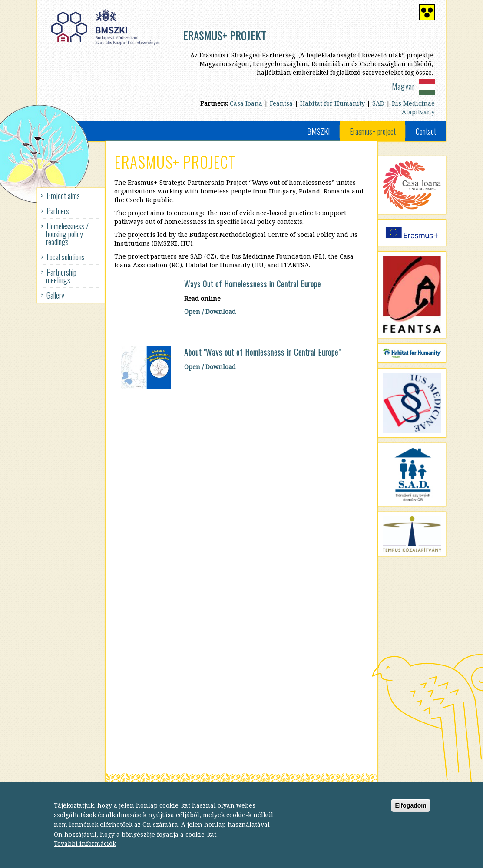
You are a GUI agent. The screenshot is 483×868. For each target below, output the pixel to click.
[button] (146, 367)
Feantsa (281, 103)
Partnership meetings (61, 276)
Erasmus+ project (373, 131)
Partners (58, 211)
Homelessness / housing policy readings (67, 234)
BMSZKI (318, 131)
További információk (85, 852)
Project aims (63, 196)
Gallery (55, 295)
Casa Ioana (246, 103)
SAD (378, 103)
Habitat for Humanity (332, 103)
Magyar (403, 86)
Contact (426, 131)
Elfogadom (410, 813)
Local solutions (66, 257)
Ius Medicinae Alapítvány (413, 108)
